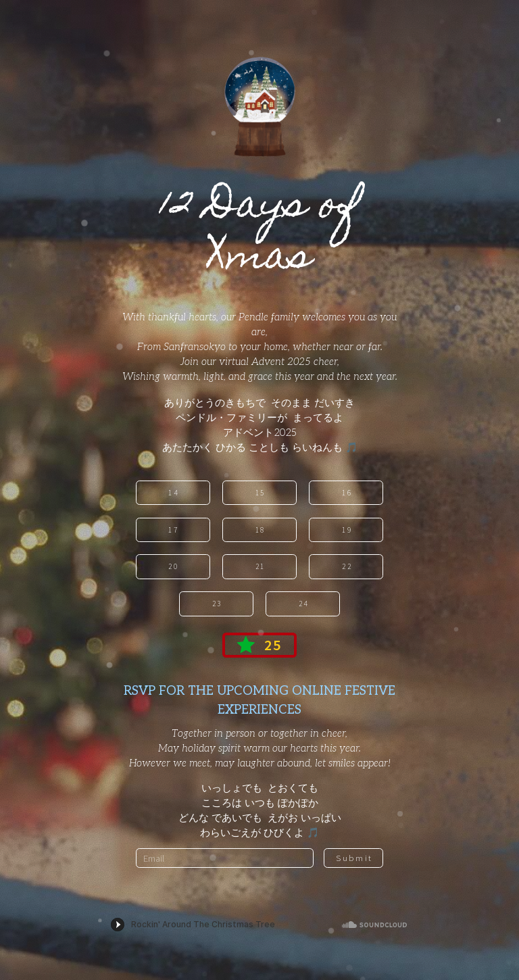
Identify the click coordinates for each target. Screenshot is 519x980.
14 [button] (173, 493)
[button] (259, 645)
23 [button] (217, 604)
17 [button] (173, 530)
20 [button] (173, 566)
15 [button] (261, 493)
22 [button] (347, 566)
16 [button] (347, 493)
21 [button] (261, 566)
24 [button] (304, 604)
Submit (354, 858)
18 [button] (261, 530)
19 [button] (347, 530)
